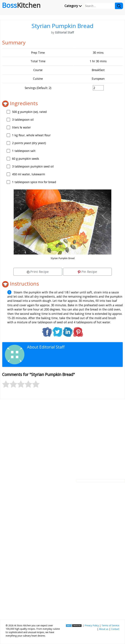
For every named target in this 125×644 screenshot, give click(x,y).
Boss (21, 5)
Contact (115, 629)
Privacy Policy (92, 625)
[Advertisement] (62, 437)
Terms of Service (110, 625)
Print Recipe (38, 272)
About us (104, 629)
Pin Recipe (87, 272)
